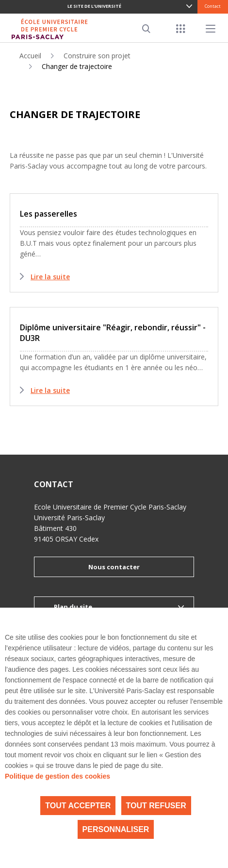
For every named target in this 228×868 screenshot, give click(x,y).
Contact (213, 6)
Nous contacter (114, 567)
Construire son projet (97, 56)
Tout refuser (156, 806)
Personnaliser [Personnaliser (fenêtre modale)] (116, 829)
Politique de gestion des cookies (57, 776)
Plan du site (73, 607)
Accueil (30, 56)
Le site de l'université (94, 6)
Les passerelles (49, 214)
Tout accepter (78, 806)
